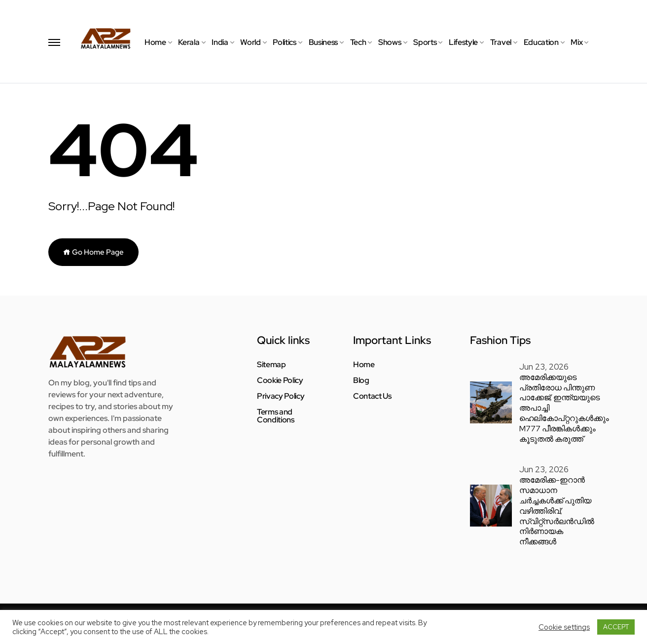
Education (541, 42)
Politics (284, 42)
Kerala (189, 42)
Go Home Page (93, 252)
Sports (425, 42)
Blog (361, 380)
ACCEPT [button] (616, 627)
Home (155, 42)
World (250, 42)
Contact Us (372, 396)
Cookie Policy (280, 380)
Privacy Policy (281, 396)
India (220, 42)
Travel (501, 42)
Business (323, 42)
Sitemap (271, 365)
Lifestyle (463, 42)
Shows (390, 42)
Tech (358, 42)
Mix (576, 42)
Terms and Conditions (276, 416)
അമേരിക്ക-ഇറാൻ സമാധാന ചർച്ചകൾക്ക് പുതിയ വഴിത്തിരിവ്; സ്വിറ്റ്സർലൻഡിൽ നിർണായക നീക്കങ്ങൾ (557, 511)
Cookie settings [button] (564, 627)
